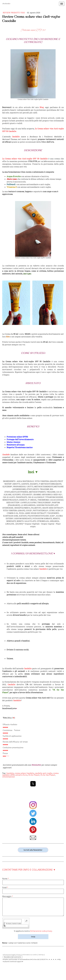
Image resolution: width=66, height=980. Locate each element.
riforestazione (8, 777)
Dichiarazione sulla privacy (41, 931)
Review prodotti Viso (14, 13)
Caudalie (10, 773)
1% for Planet (34, 775)
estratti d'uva (21, 775)
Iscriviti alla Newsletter (33, 850)
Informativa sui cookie (30, 955)
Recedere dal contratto (13, 957)
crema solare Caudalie (24, 773)
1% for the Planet (48, 775)
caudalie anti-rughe (44, 773)
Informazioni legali (9, 955)
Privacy (19, 955)
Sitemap (41, 955)
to (9, 337)
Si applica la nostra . (33, 931)
